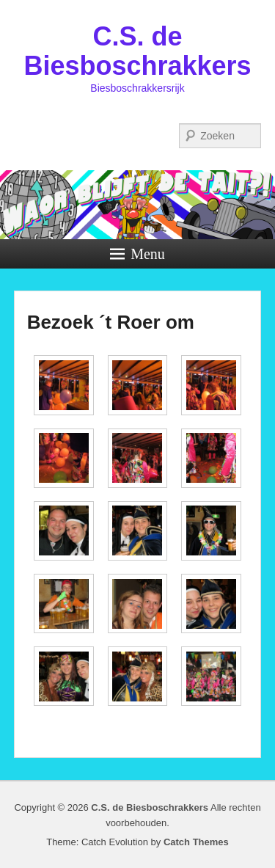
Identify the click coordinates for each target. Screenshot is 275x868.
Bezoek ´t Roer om (111, 322)
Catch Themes (196, 842)
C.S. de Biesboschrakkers (137, 51)
